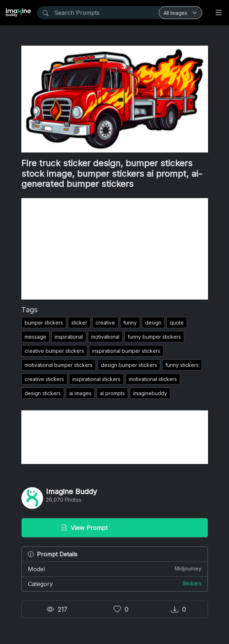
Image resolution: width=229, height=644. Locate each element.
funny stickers (182, 365)
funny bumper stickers (154, 337)
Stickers (192, 583)
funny (130, 323)
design (153, 323)
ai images (80, 393)
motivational (105, 337)
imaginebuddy (150, 393)
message (35, 337)
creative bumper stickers (54, 351)
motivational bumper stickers (59, 365)
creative (105, 323)
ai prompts (112, 393)
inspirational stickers (96, 379)
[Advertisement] (115, 249)
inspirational (69, 337)
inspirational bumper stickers (126, 351)
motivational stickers (153, 379)
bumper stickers (44, 323)
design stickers (43, 393)
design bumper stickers (129, 365)
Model (115, 569)
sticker (79, 323)
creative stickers (44, 379)
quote (177, 323)
